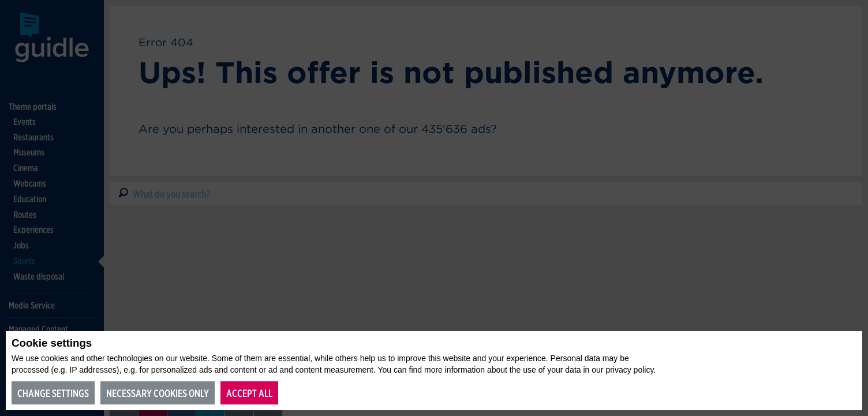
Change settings (53, 393)
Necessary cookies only (158, 393)
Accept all (249, 393)
